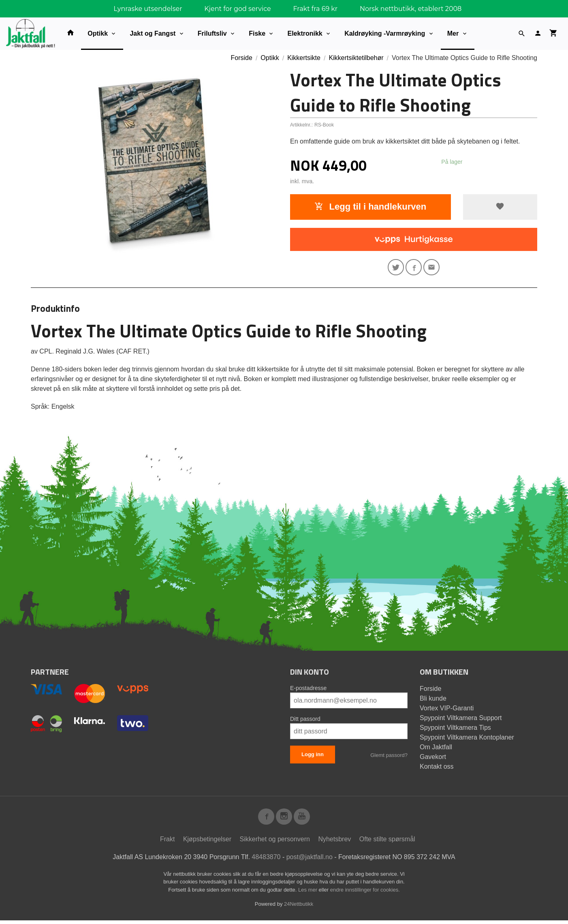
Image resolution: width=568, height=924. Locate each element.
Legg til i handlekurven (370, 207)
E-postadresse (308, 690)
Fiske (257, 33)
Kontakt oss (437, 769)
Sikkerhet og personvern (275, 843)
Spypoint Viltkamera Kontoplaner (467, 739)
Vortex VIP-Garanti (447, 710)
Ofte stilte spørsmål (387, 843)
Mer (453, 33)
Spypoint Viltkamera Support (461, 720)
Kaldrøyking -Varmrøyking (385, 33)
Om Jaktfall (436, 749)
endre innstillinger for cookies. (365, 893)
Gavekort (433, 759)
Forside (242, 58)
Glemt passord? (389, 757)
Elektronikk (305, 33)
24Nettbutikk (299, 908)
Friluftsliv (212, 33)
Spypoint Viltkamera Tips (455, 730)
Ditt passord (305, 721)
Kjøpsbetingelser (207, 843)
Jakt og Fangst (153, 33)
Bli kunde (433, 700)
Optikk (98, 33)
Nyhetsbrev (334, 843)
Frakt (167, 843)
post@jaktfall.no (310, 861)
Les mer (309, 893)
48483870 (266, 861)
